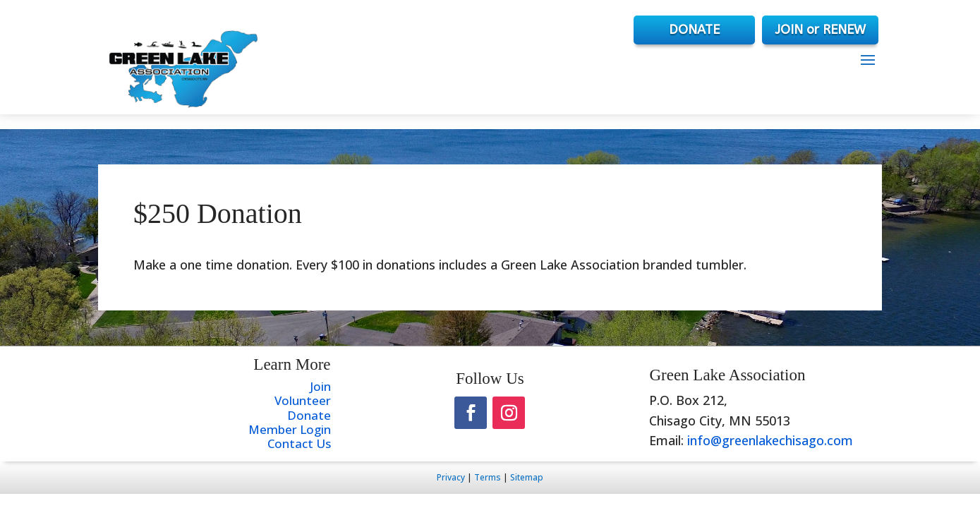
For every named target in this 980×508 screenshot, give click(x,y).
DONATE (694, 30)
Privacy (451, 477)
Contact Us (299, 443)
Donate (309, 415)
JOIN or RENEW (820, 30)
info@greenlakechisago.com (770, 440)
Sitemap (527, 477)
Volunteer (303, 400)
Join (320, 386)
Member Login (290, 429)
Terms (488, 477)
